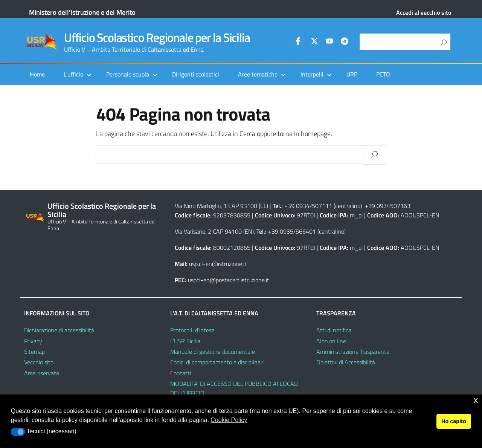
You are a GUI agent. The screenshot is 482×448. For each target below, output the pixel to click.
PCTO (383, 74)
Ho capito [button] (454, 421)
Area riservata (42, 373)
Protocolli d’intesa (192, 330)
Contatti (181, 373)
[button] (18, 432)
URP (352, 74)
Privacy (33, 341)
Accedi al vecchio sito (424, 12)
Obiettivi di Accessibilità (346, 362)
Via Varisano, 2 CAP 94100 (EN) (214, 231)
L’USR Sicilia (185, 341)
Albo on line (331, 341)
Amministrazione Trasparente (353, 352)
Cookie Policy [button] (229, 420)
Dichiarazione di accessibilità (59, 330)
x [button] (476, 400)
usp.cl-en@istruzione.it (218, 264)
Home (37, 74)
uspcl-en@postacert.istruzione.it (229, 280)
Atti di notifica (334, 330)
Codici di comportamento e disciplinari (217, 362)
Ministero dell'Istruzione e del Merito (82, 12)
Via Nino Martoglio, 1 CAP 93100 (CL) (221, 206)
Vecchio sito (39, 362)
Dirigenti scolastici (196, 74)
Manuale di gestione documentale (213, 352)
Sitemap (34, 352)
